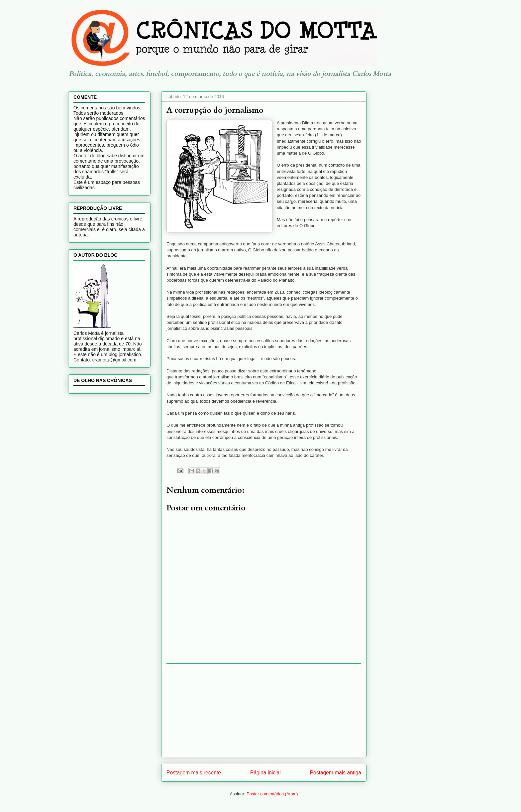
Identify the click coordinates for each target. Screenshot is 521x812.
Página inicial (265, 773)
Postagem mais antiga (336, 773)
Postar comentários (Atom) (272, 794)
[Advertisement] (264, 710)
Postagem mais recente (194, 773)
